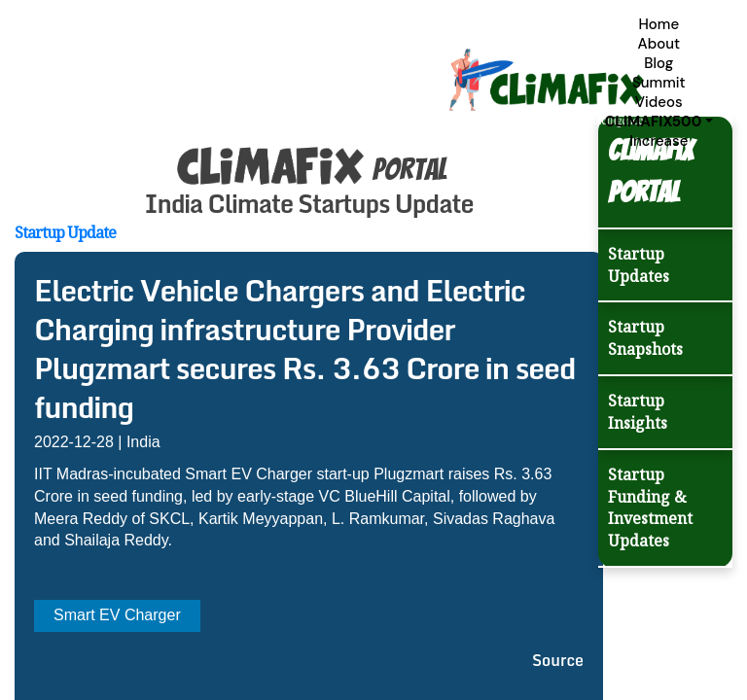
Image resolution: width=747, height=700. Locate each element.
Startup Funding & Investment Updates (650, 508)
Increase (658, 141)
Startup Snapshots (645, 338)
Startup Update (65, 232)
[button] (659, 122)
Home (658, 24)
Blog (658, 63)
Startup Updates (639, 265)
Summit (659, 83)
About (658, 44)
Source (558, 660)
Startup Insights (638, 412)
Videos (659, 102)
